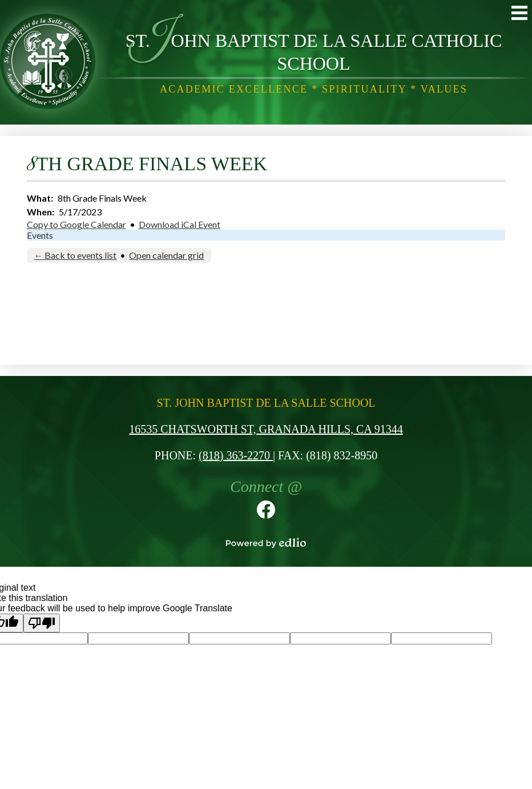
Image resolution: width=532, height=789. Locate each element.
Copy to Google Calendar (76, 224)
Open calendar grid (166, 255)
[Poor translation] (42, 623)
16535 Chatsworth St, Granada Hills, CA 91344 (266, 429)
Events (40, 235)
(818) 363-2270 (236, 455)
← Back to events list (75, 255)
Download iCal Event (180, 224)
